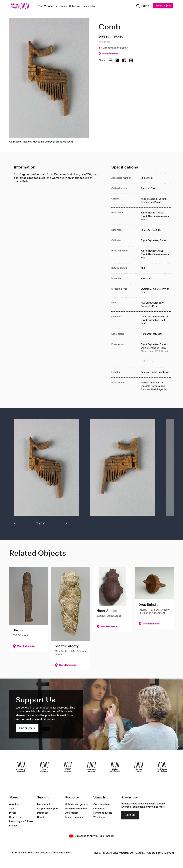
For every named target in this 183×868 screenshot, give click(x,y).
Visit (40, 6)
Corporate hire (102, 804)
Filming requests (103, 813)
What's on (53, 6)
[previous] (19, 524)
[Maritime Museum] (91, 767)
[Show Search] (142, 6)
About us (14, 804)
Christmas (99, 809)
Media (13, 813)
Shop (93, 6)
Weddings (99, 817)
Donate (41, 817)
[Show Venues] (45, 6)
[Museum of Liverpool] (21, 767)
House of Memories (76, 809)
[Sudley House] (139, 767)
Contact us (15, 817)
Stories (64, 6)
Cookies (140, 853)
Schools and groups (76, 804)
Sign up (130, 815)
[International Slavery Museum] (68, 767)
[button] (46, 469)
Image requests (74, 817)
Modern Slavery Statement (118, 853)
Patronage (43, 813)
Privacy (97, 853)
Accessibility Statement (160, 853)
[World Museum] (44, 767)
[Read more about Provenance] (156, 353)
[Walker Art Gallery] (115, 767)
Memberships (45, 804)
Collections (75, 6)
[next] (62, 524)
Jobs (12, 809)
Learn (86, 6)
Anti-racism (72, 813)
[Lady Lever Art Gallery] (162, 767)
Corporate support (48, 809)
